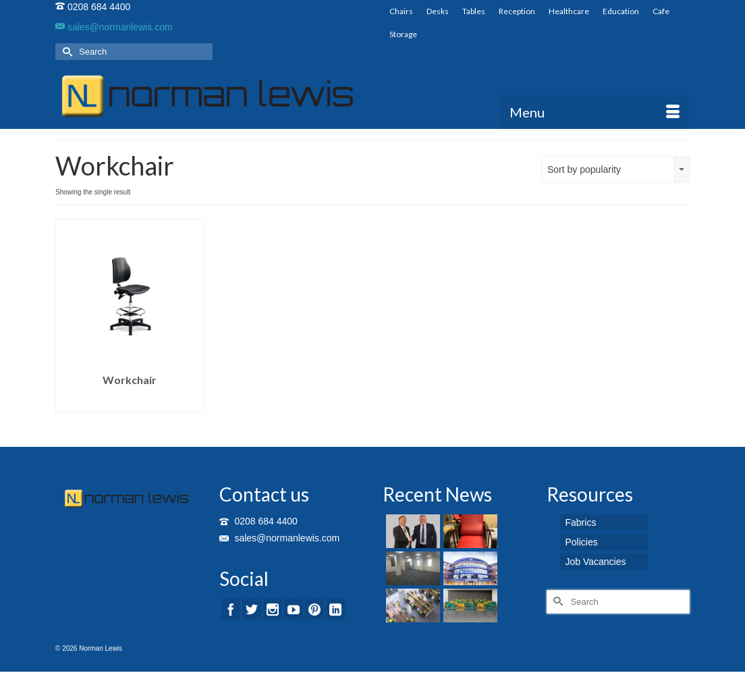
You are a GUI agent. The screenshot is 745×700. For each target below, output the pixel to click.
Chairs (401, 11)
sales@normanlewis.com (114, 27)
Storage (403, 34)
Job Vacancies (596, 562)
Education (621, 11)
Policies (582, 542)
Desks (438, 11)
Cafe (661, 11)
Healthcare (569, 11)
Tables (474, 11)
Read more (129, 403)
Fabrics (581, 522)
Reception (517, 11)
